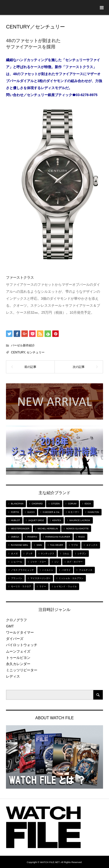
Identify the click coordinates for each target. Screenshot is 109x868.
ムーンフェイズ (18, 651)
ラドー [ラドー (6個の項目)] (43, 586)
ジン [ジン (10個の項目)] (56, 562)
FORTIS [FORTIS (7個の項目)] (15, 512)
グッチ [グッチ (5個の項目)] (29, 554)
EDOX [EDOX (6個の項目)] (88, 504)
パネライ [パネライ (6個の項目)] (66, 570)
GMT (10, 626)
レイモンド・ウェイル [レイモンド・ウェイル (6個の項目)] (65, 586)
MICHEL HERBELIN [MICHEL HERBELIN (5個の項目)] (48, 529)
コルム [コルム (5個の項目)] (66, 554)
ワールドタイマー (20, 632)
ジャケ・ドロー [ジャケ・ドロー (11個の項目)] (38, 562)
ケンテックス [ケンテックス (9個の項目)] (48, 554)
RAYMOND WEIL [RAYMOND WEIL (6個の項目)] (20, 545)
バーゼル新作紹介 (23, 345)
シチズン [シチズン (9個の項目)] (82, 554)
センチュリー (36, 352)
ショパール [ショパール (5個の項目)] (17, 562)
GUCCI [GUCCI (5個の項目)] (31, 512)
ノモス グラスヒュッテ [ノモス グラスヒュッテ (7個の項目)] (23, 570)
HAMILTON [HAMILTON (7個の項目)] (93, 512)
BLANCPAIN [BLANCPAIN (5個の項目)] (17, 504)
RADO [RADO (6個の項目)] (82, 537)
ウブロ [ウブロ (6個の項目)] (75, 545)
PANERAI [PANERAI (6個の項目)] (32, 537)
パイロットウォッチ (22, 645)
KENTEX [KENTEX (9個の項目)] (57, 520)
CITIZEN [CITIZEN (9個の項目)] (55, 504)
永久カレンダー (18, 664)
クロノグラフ (16, 620)
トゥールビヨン (18, 658)
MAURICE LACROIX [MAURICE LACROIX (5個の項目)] (80, 520)
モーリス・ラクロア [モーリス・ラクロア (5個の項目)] (21, 586)
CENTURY (18, 352)
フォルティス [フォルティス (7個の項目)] (86, 570)
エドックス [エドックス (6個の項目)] (92, 545)
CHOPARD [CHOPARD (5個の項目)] (37, 504)
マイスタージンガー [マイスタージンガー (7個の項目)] (40, 578)
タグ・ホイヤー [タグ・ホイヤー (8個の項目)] (75, 562)
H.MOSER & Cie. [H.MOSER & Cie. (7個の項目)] (51, 512)
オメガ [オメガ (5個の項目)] (14, 554)
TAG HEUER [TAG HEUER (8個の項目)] (56, 545)
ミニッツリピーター (22, 670)
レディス (13, 676)
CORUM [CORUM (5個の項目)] (72, 504)
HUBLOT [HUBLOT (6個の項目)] (16, 520)
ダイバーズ (15, 639)
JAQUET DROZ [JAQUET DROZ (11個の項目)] (36, 520)
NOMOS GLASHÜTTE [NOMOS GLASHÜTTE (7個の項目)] (78, 529)
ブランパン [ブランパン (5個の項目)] (17, 578)
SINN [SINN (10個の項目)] (39, 545)
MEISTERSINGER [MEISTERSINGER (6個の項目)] (20, 529)
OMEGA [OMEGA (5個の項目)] (15, 537)
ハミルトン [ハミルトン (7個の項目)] (48, 570)
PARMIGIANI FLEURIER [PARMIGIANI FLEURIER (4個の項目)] (58, 537)
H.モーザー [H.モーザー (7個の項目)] (74, 512)
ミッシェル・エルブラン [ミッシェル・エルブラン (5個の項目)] (71, 578)
